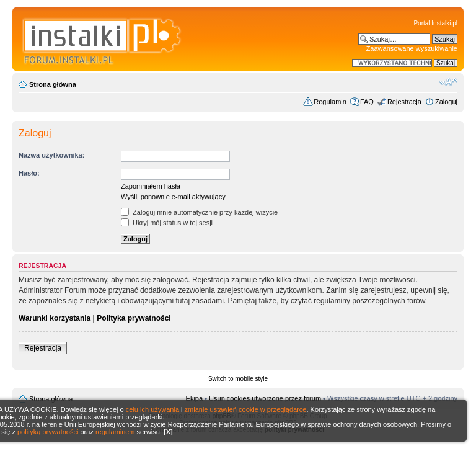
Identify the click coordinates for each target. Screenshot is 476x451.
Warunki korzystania (55, 318)
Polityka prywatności (134, 318)
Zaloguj (446, 102)
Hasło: (29, 173)
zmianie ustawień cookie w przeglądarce (246, 409)
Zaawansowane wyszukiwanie (412, 48)
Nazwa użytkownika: (51, 155)
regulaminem (115, 432)
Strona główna (53, 84)
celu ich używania (152, 409)
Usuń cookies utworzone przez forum (265, 398)
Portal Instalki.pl (435, 23)
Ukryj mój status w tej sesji (167, 223)
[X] (168, 432)
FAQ (367, 102)
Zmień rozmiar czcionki (448, 82)
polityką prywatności (48, 432)
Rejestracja (404, 102)
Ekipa (195, 398)
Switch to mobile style (238, 379)
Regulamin (330, 102)
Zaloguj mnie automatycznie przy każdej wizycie (199, 212)
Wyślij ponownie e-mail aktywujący (173, 197)
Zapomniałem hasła (151, 186)
